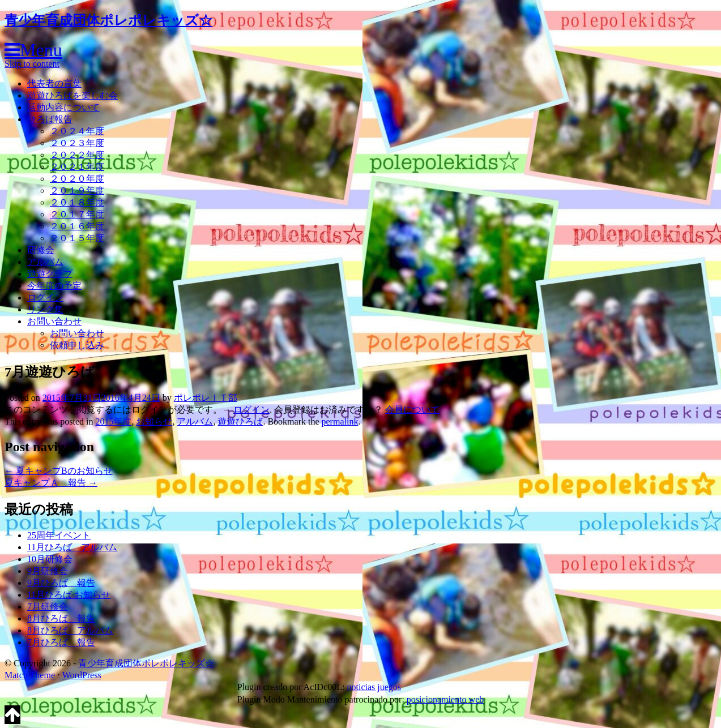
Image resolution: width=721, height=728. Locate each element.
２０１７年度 (77, 214)
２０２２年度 (77, 155)
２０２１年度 (77, 167)
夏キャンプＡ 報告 (51, 483)
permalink (340, 421)
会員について (412, 410)
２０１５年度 (77, 238)
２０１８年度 (77, 202)
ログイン (45, 297)
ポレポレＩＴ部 (206, 398)
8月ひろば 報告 (61, 618)
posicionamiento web (445, 699)
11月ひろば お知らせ (69, 595)
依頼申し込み (77, 345)
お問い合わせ (54, 321)
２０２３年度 (77, 143)
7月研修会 (48, 607)
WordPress (82, 675)
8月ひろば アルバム (70, 630)
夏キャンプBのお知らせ (59, 471)
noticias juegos (374, 687)
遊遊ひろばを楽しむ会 (72, 95)
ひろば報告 (50, 119)
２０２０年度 (77, 179)
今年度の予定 (54, 286)
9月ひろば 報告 (61, 583)
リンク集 (45, 309)
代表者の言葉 (54, 83)
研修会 (41, 250)
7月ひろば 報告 (61, 642)
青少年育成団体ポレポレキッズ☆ (108, 20)
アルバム (45, 262)
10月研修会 (50, 559)
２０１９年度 (77, 190)
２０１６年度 (77, 226)
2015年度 (113, 421)
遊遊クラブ (50, 274)
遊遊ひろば (240, 421)
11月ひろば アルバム (72, 547)
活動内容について (63, 107)
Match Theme (30, 675)
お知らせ (154, 421)
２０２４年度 (77, 131)
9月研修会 (48, 571)
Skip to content (32, 64)
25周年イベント (59, 535)
